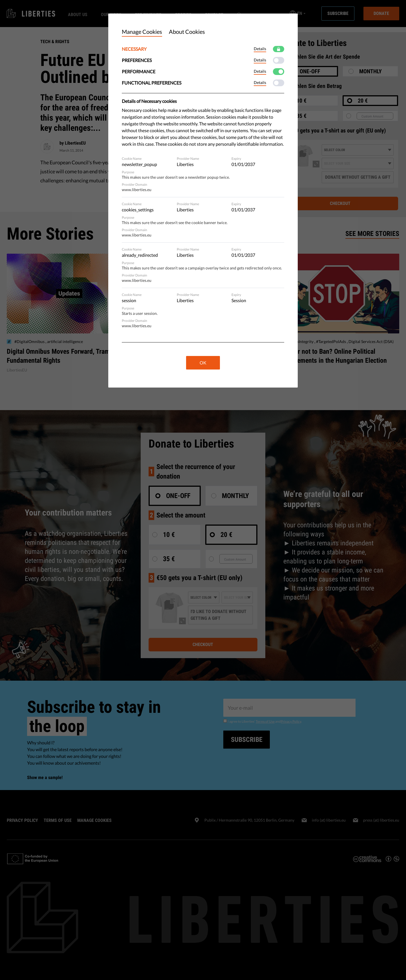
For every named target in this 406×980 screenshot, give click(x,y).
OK (203, 363)
